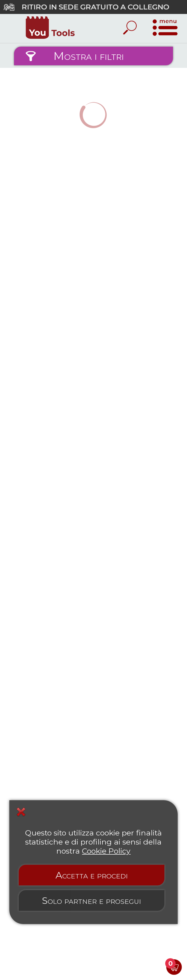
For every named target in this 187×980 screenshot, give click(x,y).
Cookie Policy (106, 851)
